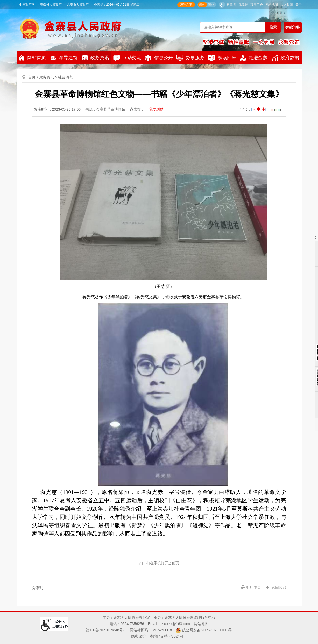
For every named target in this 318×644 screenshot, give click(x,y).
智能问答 (293, 27)
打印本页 (254, 587)
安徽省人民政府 (51, 5)
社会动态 (65, 77)
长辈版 (231, 5)
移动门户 (257, 5)
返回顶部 (279, 587)
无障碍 (243, 5)
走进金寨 (254, 58)
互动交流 (127, 58)
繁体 (211, 5)
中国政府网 (27, 5)
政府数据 (285, 58)
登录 (299, 5)
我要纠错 (156, 109)
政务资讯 (96, 58)
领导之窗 (186, 5)
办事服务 (190, 58)
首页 (32, 77)
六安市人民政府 (78, 5)
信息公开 (159, 58)
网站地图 (272, 5)
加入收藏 (287, 5)
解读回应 (222, 58)
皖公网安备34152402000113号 (207, 630)
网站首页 (32, 58)
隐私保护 (138, 636)
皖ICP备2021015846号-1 (106, 630)
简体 (202, 5)
